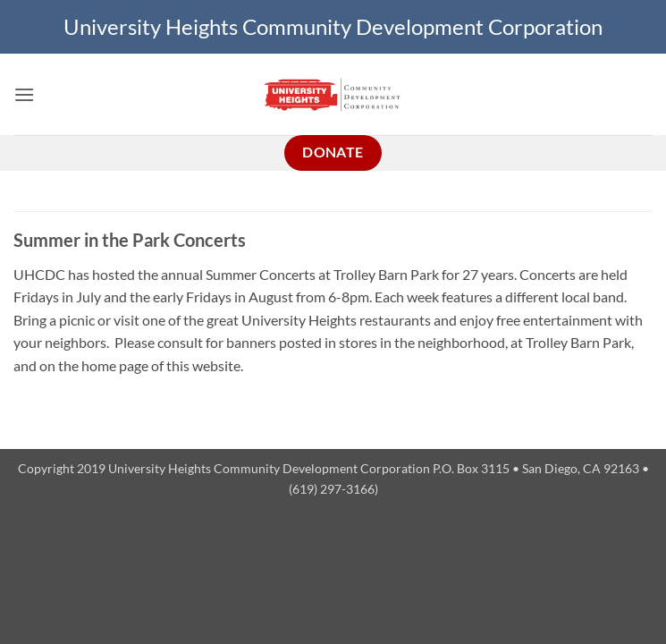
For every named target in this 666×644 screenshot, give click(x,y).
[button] (24, 94)
